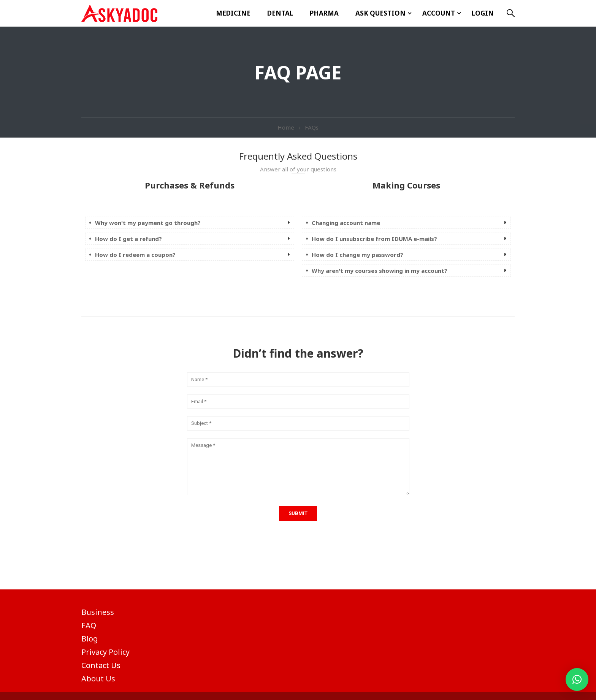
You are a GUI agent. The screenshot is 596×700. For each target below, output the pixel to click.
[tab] (190, 223)
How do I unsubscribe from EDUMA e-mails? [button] (374, 239)
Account (439, 13)
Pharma (324, 13)
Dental (280, 13)
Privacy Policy (105, 652)
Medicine (233, 13)
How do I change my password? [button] (357, 255)
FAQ (89, 625)
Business (98, 612)
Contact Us (101, 665)
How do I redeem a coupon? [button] (135, 255)
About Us (98, 679)
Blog (90, 639)
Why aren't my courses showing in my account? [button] (380, 271)
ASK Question (380, 13)
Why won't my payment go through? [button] (148, 223)
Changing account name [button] (346, 223)
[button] (577, 679)
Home (286, 127)
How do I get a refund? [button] (128, 239)
